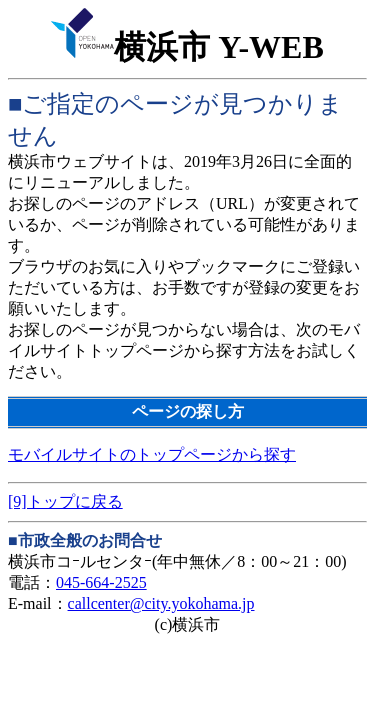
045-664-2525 (101, 582)
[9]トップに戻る (65, 501)
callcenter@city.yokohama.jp (161, 603)
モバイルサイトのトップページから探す (152, 454)
